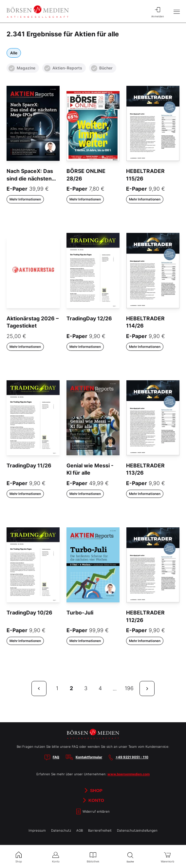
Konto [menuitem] (56, 857)
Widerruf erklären (93, 811)
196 (129, 688)
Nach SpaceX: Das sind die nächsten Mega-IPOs (30, 178)
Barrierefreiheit (100, 830)
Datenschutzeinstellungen (137, 830)
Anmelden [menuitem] (158, 11)
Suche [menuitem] (130, 857)
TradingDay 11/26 (29, 465)
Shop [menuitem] (19, 857)
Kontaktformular (89, 757)
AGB (80, 830)
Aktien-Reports (63, 68)
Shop (93, 790)
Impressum (37, 830)
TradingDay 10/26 (29, 613)
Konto (93, 800)
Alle (14, 53)
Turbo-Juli (80, 613)
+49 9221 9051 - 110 (132, 757)
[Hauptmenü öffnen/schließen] (177, 11)
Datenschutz (61, 830)
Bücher (102, 68)
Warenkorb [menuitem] (167, 857)
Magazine (22, 68)
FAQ (56, 757)
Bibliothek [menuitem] (93, 857)
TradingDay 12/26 (89, 318)
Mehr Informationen (25, 199)
